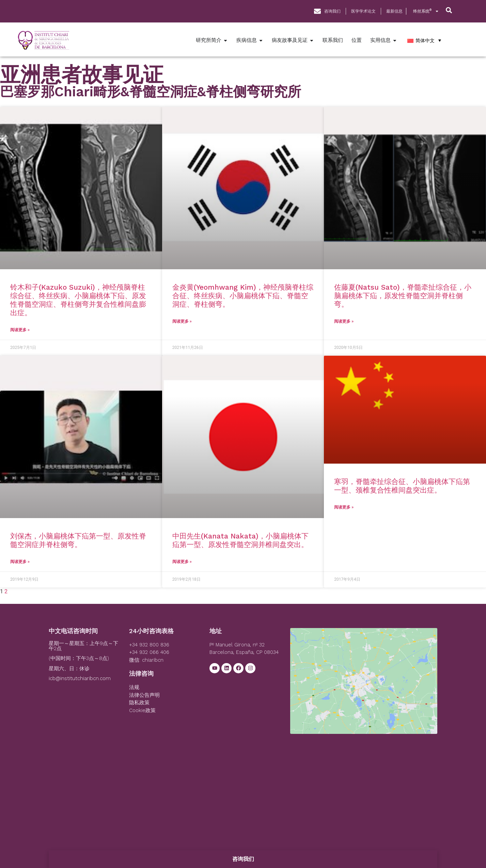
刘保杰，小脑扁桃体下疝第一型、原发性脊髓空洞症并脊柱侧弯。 (78, 540)
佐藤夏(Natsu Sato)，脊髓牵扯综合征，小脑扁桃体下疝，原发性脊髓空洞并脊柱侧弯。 (403, 296)
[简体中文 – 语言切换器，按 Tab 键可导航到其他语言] (424, 40)
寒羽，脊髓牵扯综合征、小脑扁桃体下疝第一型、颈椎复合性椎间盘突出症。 (402, 486)
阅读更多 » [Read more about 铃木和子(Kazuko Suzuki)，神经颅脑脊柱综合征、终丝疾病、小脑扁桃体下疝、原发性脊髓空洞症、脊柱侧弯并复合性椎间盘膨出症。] (20, 330)
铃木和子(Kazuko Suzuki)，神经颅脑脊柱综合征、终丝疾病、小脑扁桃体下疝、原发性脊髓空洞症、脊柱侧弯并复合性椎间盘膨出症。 (78, 300)
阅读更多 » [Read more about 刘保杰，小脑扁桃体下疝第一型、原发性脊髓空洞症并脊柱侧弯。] (20, 562)
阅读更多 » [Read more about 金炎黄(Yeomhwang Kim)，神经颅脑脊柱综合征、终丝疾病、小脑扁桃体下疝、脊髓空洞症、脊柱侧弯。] (182, 321)
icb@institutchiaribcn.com (80, 678)
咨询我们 (243, 859)
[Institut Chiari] (364, 679)
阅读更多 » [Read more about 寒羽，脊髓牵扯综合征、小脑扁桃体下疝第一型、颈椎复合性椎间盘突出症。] (344, 507)
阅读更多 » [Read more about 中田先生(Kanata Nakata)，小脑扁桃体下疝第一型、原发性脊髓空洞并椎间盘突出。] (182, 562)
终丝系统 (426, 11)
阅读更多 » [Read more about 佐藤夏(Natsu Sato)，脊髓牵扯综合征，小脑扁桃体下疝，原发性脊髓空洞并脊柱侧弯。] (344, 321)
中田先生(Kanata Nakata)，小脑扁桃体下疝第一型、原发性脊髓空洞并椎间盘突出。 (240, 540)
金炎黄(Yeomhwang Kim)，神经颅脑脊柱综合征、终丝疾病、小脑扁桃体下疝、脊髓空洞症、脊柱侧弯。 (243, 296)
